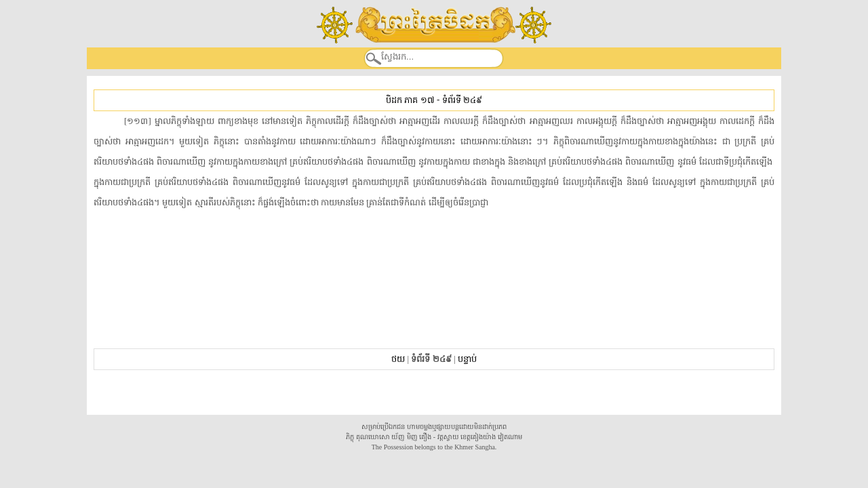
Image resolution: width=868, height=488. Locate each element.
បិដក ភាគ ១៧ (410, 100)
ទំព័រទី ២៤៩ (462, 100)
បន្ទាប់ (467, 359)
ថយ (398, 359)
